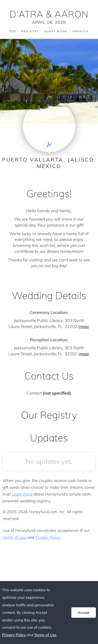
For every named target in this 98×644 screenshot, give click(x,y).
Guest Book (56, 31)
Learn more (22, 494)
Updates (80, 31)
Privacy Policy (48, 537)
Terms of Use (15, 537)
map (84, 326)
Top (13, 31)
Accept (84, 613)
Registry (30, 31)
